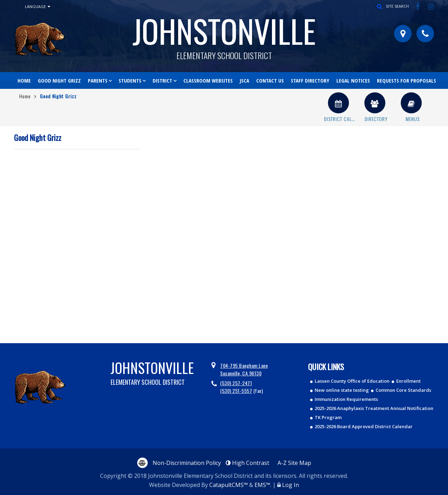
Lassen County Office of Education (352, 381)
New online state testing (342, 390)
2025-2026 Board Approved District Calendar (364, 426)
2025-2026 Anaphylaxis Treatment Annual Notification (374, 408)
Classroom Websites (208, 80)
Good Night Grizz (59, 80)
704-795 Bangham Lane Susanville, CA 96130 (244, 369)
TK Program (328, 417)
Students (130, 80)
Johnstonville (224, 33)
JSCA (244, 80)
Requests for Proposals (407, 80)
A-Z (294, 463)
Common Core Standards (403, 390)
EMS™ (262, 485)
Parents (98, 80)
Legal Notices (353, 80)
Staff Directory (310, 80)
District (162, 80)
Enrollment (408, 381)
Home (24, 80)
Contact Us (270, 80)
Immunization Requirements (346, 399)
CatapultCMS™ (229, 485)
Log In (290, 485)
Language (37, 7)
